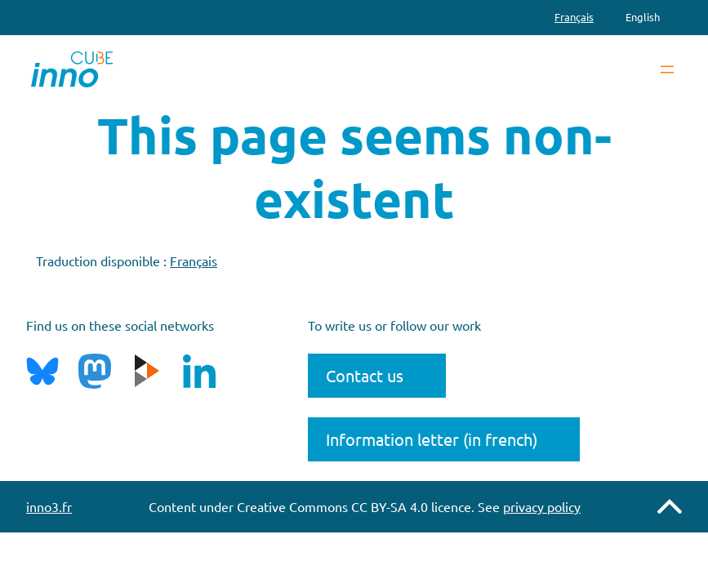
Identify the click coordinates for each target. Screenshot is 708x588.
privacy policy (542, 506)
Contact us (365, 375)
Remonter (670, 506)
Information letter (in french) (432, 439)
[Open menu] (667, 69)
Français (194, 261)
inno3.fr (49, 506)
